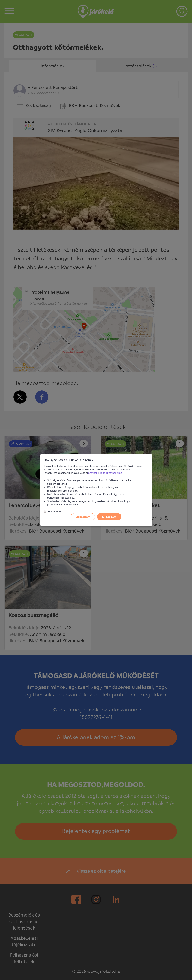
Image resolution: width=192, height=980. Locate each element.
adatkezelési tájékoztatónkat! (105, 473)
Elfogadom (109, 517)
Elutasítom (83, 517)
